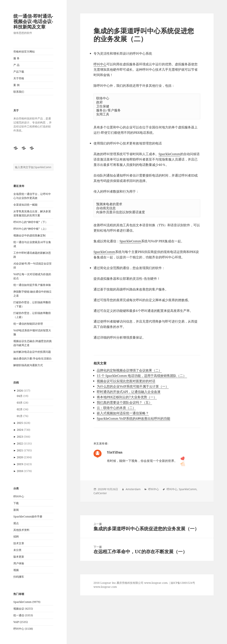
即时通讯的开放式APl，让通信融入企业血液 (129, 392)
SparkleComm (169, 154)
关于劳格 (19, 78)
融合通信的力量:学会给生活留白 (33, 358)
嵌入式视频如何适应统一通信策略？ (123, 413)
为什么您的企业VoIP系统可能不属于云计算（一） (133, 386)
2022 (20, 443)
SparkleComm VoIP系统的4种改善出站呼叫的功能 (133, 418)
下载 (16, 503)
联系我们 (19, 92)
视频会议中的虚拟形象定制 (29, 235)
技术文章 (19, 543)
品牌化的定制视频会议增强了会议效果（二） (129, 370)
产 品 (16, 65)
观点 (16, 523)
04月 (20, 396)
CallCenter (100, 493)
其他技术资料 (21, 530)
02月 (20, 409)
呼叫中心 (19, 496)
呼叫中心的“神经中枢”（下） (31, 222)
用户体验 (19, 563)
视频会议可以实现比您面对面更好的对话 (126, 381)
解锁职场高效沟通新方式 (28, 365)
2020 (20, 457)
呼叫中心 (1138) (23, 629)
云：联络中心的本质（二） (116, 408)
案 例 (16, 85)
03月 (20, 403)
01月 (20, 416)
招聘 (16, 537)
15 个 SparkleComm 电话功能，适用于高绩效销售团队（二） (142, 376)
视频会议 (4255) (23, 609)
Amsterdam (133, 489)
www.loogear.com (105, 587)
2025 (20, 423)
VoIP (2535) (21, 622)
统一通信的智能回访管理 (28, 324)
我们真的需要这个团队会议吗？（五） (124, 402)
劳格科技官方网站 (24, 52)
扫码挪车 (19, 577)
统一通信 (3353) (23, 615)
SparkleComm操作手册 (28, 516)
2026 (20, 391)
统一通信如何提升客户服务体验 (32, 285)
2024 (20, 430)
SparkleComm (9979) (27, 602)
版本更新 (19, 557)
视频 (16, 570)
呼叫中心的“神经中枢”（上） (31, 229)
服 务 (16, 58)
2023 (20, 437)
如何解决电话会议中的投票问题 (32, 352)
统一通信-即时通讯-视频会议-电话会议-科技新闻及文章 (33, 21)
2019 (20, 464)
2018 (20, 471)
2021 (20, 450)
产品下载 (19, 72)
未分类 (17, 550)
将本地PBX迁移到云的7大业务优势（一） (127, 397)
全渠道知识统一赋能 (25, 205)
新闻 (16, 510)
